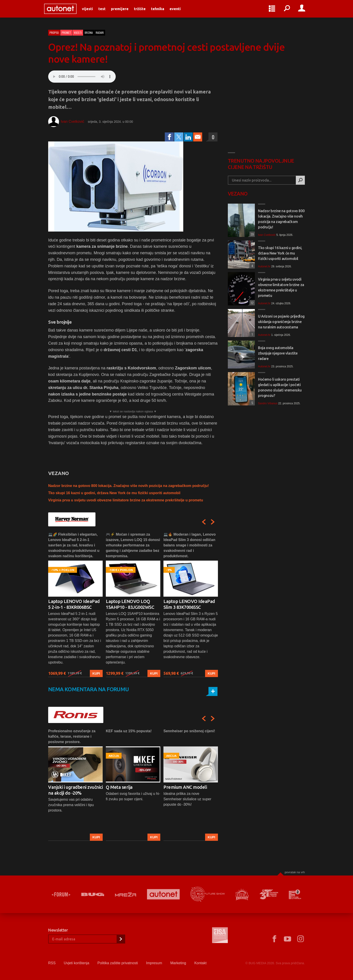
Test (106, 12)
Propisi (54, 33)
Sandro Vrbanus (268, 403)
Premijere (124, 12)
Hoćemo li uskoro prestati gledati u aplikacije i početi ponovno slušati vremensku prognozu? (280, 387)
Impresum (154, 963)
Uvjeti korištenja (76, 963)
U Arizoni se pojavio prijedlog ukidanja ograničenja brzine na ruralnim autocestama (281, 322)
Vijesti (92, 12)
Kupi (96, 673)
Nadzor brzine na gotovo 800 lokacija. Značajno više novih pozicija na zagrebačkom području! (129, 486)
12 (251, 303)
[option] (75, 604)
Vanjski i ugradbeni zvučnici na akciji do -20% (75, 790)
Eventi (179, 12)
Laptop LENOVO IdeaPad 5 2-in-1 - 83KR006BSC (74, 604)
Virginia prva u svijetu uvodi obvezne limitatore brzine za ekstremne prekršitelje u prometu (126, 500)
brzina (89, 33)
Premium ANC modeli (185, 787)
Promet (66, 33)
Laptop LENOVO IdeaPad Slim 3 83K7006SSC (189, 604)
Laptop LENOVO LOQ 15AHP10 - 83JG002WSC (130, 604)
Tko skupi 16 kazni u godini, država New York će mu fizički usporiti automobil (114, 493)
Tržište (144, 12)
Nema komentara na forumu (89, 689)
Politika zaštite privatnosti (118, 963)
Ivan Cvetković (72, 122)
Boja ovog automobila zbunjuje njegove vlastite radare (278, 353)
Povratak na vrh (295, 872)
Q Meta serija (119, 787)
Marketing (178, 963)
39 (252, 234)
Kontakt (200, 963)
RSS (52, 963)
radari (100, 33)
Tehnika (162, 12)
